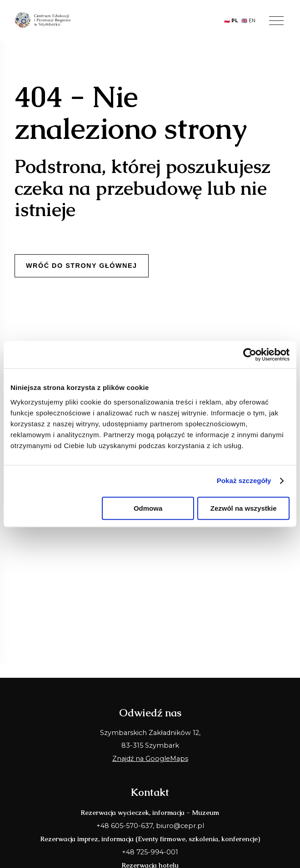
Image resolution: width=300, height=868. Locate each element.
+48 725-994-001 (150, 852)
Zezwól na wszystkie (244, 508)
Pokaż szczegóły (244, 481)
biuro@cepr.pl (180, 826)
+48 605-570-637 (125, 826)
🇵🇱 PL (231, 21)
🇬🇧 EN (248, 21)
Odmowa (148, 508)
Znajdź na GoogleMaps (150, 759)
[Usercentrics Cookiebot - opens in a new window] (250, 355)
